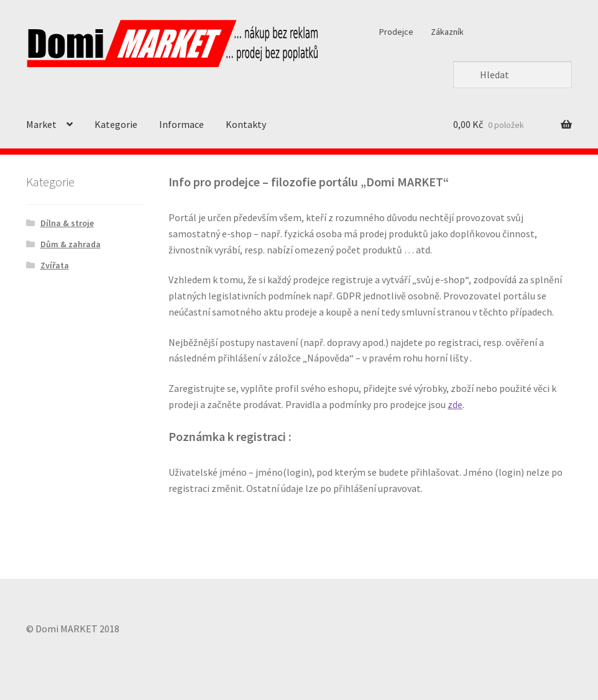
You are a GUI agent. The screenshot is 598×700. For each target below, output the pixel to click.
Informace (182, 124)
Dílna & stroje (67, 223)
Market (41, 124)
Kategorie (116, 124)
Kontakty (246, 124)
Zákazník (447, 32)
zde (455, 404)
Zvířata (55, 265)
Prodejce (396, 32)
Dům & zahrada (71, 244)
